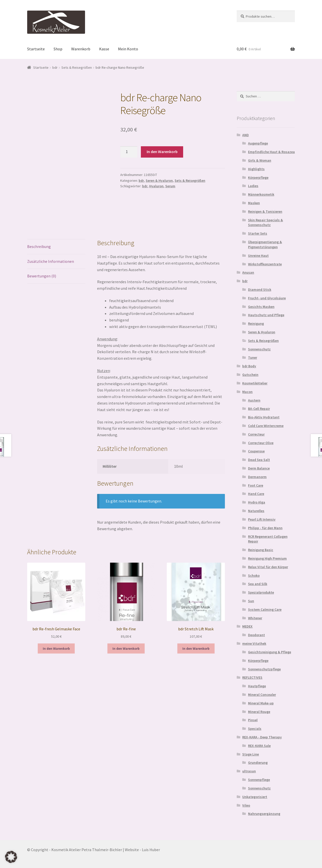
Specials (255, 729)
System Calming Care (265, 609)
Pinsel (253, 720)
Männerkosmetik (261, 194)
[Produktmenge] (129, 152)
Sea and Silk (258, 584)
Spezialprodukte (261, 592)
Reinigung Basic (261, 550)
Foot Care (256, 485)
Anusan (248, 272)
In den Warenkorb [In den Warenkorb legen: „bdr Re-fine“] (126, 648)
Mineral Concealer (262, 695)
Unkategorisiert (255, 797)
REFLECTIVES (252, 677)
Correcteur (256, 434)
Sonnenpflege (259, 780)
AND (246, 135)
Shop (58, 49)
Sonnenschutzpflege (264, 669)
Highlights (256, 169)
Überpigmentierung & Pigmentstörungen (265, 244)
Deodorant (256, 635)
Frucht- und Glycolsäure (267, 298)
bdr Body (249, 366)
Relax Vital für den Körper (268, 567)
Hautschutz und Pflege (266, 315)
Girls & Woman (260, 160)
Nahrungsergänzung (264, 814)
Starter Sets (258, 233)
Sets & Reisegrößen (77, 67)
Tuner (253, 357)
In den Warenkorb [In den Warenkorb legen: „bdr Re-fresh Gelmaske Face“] (56, 648)
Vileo (246, 805)
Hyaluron (156, 186)
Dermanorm (257, 477)
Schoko (254, 575)
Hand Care (256, 494)
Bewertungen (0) (42, 276)
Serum (170, 186)
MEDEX (247, 626)
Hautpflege (257, 686)
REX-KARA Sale (259, 746)
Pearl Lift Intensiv (262, 519)
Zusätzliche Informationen (51, 261)
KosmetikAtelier (255, 383)
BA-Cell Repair (259, 409)
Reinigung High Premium (267, 558)
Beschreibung (39, 246)
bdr (55, 67)
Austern (254, 400)
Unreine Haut (258, 256)
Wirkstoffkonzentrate (265, 264)
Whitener (255, 618)
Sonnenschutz (259, 349)
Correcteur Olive (261, 443)
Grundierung (258, 763)
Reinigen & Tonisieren (265, 211)
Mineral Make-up (261, 703)
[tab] (56, 247)
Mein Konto (128, 49)
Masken (254, 203)
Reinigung (256, 323)
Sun (251, 601)
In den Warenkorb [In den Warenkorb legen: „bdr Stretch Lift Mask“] (196, 648)
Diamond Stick (260, 290)
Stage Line (251, 754)
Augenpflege (258, 143)
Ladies (253, 186)
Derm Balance (259, 468)
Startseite (36, 49)
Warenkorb (81, 49)
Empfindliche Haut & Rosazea (271, 152)
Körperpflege (258, 177)
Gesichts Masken (261, 307)
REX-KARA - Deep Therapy (262, 737)
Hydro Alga (257, 502)
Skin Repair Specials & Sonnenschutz (266, 223)
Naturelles (256, 511)
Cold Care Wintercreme (266, 426)
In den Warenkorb (162, 152)
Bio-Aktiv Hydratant (264, 417)
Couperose (256, 451)
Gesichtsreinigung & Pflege (270, 652)
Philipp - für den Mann (265, 528)
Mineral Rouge (259, 712)
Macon (247, 392)
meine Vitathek (254, 643)
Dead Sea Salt (259, 460)
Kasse (104, 49)
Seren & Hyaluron (159, 180)
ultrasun (249, 771)
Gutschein (250, 375)
